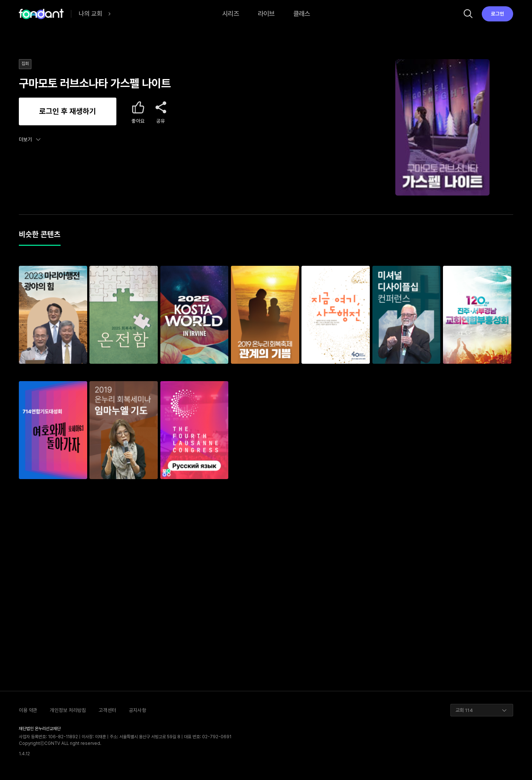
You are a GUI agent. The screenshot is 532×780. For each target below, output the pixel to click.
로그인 (498, 14)
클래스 (302, 13)
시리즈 (231, 13)
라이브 (266, 13)
